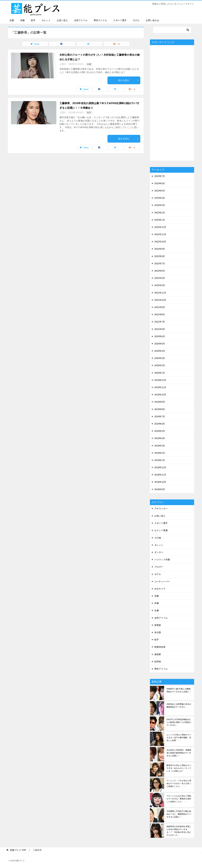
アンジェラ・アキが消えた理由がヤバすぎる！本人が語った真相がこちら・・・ (179, 783)
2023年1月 (160, 220)
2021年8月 (160, 314)
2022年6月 (160, 271)
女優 (12, 20)
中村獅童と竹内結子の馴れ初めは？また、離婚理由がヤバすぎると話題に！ (179, 814)
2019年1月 (160, 460)
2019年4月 (160, 438)
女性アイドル (81, 20)
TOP (18, 850)
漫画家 (158, 654)
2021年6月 (160, 329)
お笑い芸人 (62, 20)
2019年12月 (160, 380)
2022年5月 (160, 278)
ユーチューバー (162, 581)
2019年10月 (160, 395)
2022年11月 (160, 234)
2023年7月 (160, 176)
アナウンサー (161, 509)
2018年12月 (160, 467)
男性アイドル (100, 20)
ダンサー (159, 552)
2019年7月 (160, 416)
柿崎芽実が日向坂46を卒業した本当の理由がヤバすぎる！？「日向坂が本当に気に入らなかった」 (179, 831)
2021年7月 (160, 322)
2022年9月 (160, 249)
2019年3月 (160, 446)
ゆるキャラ (160, 589)
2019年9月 (160, 402)
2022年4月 (160, 285)
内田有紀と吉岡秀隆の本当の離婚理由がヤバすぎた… (179, 706)
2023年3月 (160, 205)
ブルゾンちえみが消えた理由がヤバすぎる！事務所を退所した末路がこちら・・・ (179, 799)
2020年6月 (160, 336)
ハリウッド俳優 (162, 560)
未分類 (158, 632)
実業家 (158, 625)
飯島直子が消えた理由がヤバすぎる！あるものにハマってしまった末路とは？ (179, 768)
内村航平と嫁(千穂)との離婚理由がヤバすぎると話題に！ (179, 690)
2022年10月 (160, 242)
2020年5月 (160, 344)
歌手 (33, 20)
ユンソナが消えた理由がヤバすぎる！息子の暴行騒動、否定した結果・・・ (179, 738)
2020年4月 (160, 351)
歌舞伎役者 (160, 647)
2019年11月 (160, 387)
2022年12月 (160, 227)
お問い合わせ (152, 20)
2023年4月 (160, 198)
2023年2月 (160, 213)
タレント (46, 20)
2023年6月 (160, 183)
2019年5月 (160, 431)
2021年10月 (160, 300)
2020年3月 (160, 358)
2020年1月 (160, 373)
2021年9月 (160, 307)
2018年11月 (160, 475)
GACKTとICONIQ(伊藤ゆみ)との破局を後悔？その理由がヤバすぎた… (179, 722)
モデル (136, 20)
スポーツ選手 (120, 20)
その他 (158, 538)
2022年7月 (160, 264)
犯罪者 (158, 662)
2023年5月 (160, 191)
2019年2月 (160, 453)
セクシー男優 (161, 530)
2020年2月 (160, 365)
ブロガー (159, 567)
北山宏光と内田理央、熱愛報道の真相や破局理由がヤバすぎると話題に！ (179, 753)
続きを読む (128, 80)
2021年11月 (160, 293)
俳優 (22, 20)
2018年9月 (160, 489)
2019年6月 (160, 424)
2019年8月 (160, 409)
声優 (157, 603)
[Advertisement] (172, 103)
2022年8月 (160, 256)
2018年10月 (160, 482)
